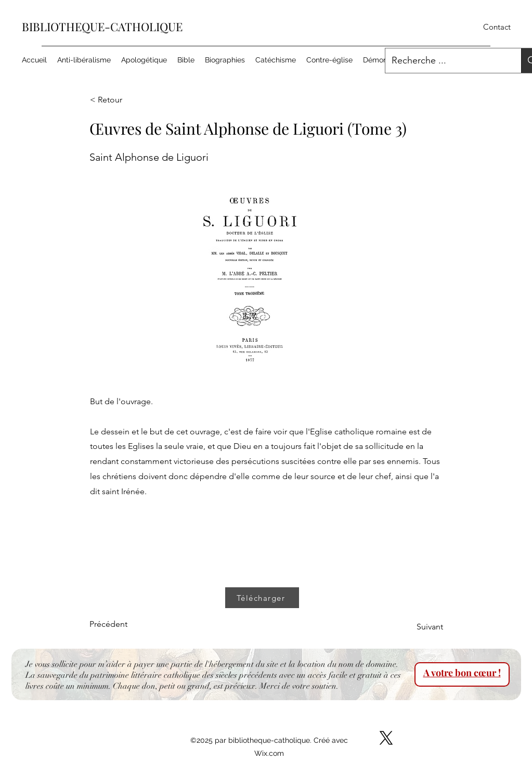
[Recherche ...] (446, 61)
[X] (386, 738)
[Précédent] (124, 624)
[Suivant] (417, 627)
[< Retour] (124, 100)
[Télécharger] (262, 598)
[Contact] (497, 27)
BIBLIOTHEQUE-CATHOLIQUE (102, 27)
